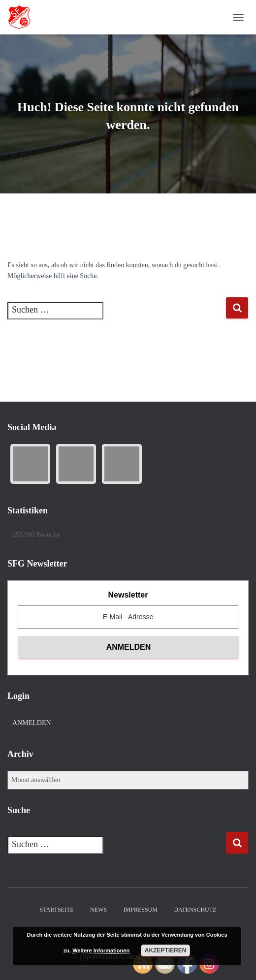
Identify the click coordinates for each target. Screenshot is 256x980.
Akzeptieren (166, 950)
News (98, 910)
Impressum (141, 910)
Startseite (57, 910)
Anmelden (32, 723)
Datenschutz (195, 910)
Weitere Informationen (101, 950)
